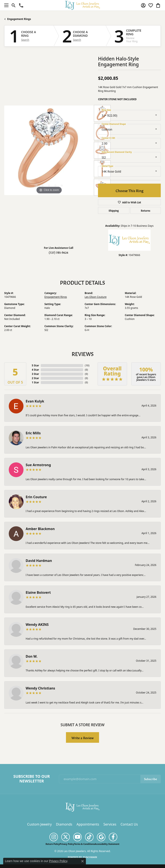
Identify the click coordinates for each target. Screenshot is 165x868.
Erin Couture (36, 497)
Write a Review (83, 738)
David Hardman (39, 561)
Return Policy (53, 844)
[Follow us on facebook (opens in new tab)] (113, 837)
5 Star (35, 365)
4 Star (35, 370)
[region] (49, 150)
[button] (14, 5)
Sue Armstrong (38, 465)
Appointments (88, 824)
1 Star (35, 382)
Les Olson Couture (96, 297)
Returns (145, 210)
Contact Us (129, 824)
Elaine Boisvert (38, 592)
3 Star (35, 374)
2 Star (35, 378)
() (87, 365)
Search (25, 40)
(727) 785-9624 (59, 252)
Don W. (31, 656)
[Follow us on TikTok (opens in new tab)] (89, 837)
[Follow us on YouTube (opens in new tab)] (77, 837)
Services (110, 824)
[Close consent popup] (82, 861)
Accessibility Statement (107, 844)
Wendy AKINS (37, 625)
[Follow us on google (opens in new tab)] (101, 837)
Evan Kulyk (35, 401)
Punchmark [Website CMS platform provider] (90, 857)
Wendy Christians (40, 688)
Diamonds (64, 824)
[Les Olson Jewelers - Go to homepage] (82, 807)
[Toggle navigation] (5, 5)
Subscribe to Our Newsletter (32, 779)
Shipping (114, 210)
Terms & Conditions (84, 844)
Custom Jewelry (39, 824)
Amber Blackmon (40, 529)
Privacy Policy (67, 844)
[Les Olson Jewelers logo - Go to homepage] (83, 5)
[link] (21, 5)
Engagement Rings (19, 19)
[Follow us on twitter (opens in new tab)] (66, 837)
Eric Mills (33, 433)
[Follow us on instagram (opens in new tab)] (54, 837)
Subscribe (150, 779)
